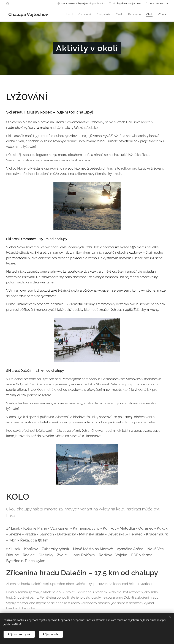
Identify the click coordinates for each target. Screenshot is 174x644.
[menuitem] (67, 14)
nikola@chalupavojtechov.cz (128, 3)
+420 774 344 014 (159, 3)
